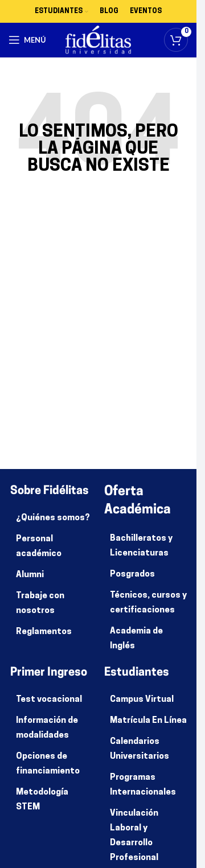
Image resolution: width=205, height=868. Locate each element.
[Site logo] (98, 40)
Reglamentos (44, 632)
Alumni (30, 575)
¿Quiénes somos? (53, 518)
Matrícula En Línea (148, 721)
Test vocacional (49, 700)
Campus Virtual (142, 700)
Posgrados (132, 575)
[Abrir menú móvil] (27, 40)
